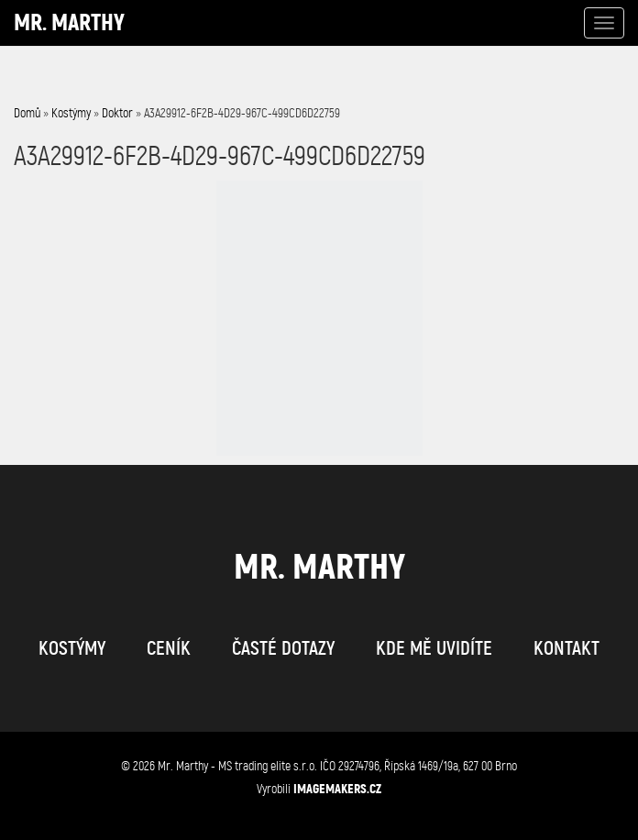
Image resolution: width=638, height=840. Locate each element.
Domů (27, 113)
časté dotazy (283, 648)
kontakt (566, 648)
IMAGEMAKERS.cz (337, 789)
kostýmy (72, 648)
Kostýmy (71, 113)
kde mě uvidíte (434, 648)
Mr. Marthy (69, 22)
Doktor (117, 113)
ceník (169, 648)
